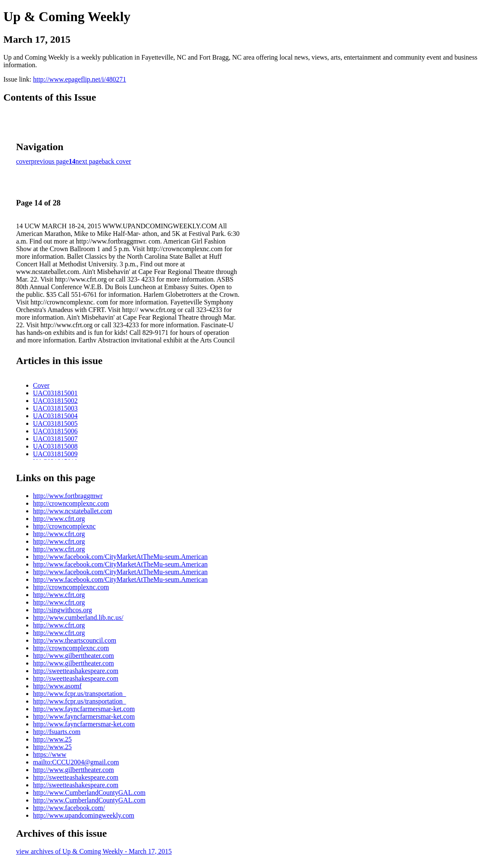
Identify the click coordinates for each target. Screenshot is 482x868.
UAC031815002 (55, 401)
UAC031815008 (55, 446)
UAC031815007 (55, 439)
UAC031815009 (55, 454)
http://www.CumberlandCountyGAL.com (89, 793)
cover (24, 161)
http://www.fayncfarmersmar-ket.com (84, 709)
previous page (50, 161)
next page (89, 161)
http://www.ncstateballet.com (72, 511)
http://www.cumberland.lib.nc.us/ (78, 617)
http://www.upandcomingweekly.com (84, 815)
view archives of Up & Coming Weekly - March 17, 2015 (94, 851)
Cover (41, 385)
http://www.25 (52, 739)
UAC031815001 (55, 393)
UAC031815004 (55, 416)
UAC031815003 (55, 408)
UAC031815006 (55, 431)
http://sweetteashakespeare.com (76, 671)
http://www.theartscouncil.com (75, 640)
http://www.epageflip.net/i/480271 (79, 79)
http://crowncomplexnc (64, 526)
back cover (117, 161)
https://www (50, 754)
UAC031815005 (55, 423)
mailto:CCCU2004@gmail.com (76, 762)
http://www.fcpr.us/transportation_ (79, 694)
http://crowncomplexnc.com (71, 503)
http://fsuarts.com (57, 732)
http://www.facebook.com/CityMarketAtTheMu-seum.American (120, 557)
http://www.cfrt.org (59, 519)
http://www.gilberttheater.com (74, 656)
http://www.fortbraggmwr (68, 496)
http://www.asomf (57, 686)
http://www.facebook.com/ (69, 808)
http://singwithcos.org (63, 610)
